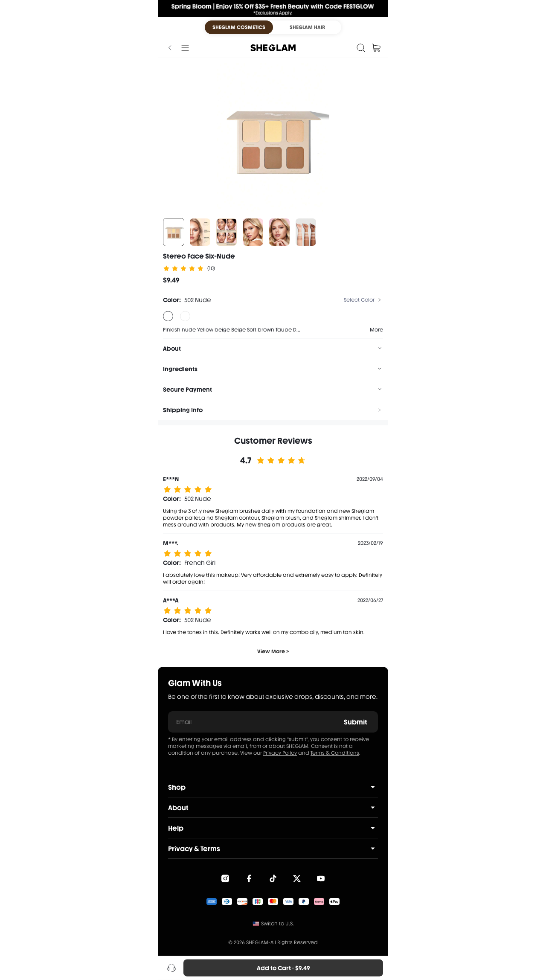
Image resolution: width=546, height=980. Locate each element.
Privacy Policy (280, 753)
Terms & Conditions (335, 753)
